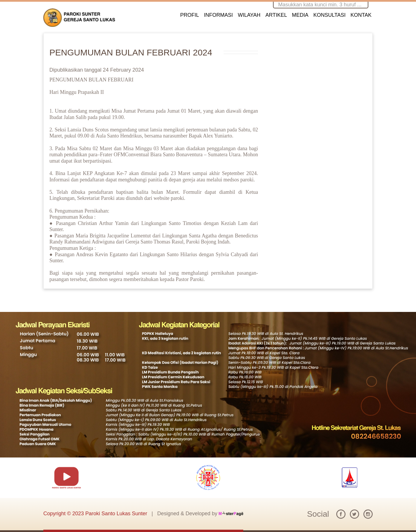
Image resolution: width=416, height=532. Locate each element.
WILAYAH (249, 15)
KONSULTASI (329, 15)
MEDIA (300, 15)
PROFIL (190, 15)
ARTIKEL (276, 15)
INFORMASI (218, 15)
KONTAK (361, 15)
